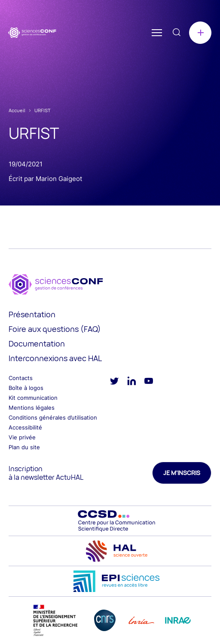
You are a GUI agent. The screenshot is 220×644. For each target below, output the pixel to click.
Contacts (21, 378)
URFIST (43, 110)
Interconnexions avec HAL (55, 358)
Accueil (17, 110)
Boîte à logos (26, 388)
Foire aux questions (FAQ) (55, 329)
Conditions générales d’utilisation (53, 417)
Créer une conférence (200, 33)
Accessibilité (25, 427)
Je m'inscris (182, 473)
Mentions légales (32, 408)
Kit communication (33, 398)
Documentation (37, 343)
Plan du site (24, 447)
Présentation (32, 314)
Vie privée (22, 437)
